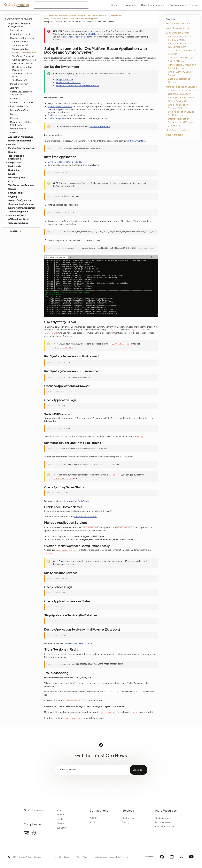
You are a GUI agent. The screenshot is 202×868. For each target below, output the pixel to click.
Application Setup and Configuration (106, 16)
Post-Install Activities (19, 106)
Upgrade (14, 118)
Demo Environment (18, 84)
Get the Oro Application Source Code (21, 93)
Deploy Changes (18, 129)
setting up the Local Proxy (85, 516)
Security (11, 152)
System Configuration (19, 200)
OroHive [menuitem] (193, 5)
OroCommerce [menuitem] (178, 5)
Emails (12, 174)
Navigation (14, 170)
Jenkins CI (15, 88)
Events (60, 819)
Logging (13, 196)
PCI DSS (93, 818)
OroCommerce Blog (165, 827)
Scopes (12, 189)
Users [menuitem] (114, 5)
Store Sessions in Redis (178, 130)
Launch (14, 114)
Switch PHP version (178, 61)
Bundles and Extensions (19, 140)
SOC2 (92, 822)
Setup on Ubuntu (20, 42)
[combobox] (61, 5)
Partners (60, 815)
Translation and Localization (15, 157)
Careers (60, 823)
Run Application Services (181, 97)
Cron (11, 181)
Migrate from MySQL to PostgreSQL (21, 123)
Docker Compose (56, 118)
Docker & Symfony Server (24, 52)
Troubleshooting (174, 135)
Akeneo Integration (18, 212)
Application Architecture (19, 137)
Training (126, 822)
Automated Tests (16, 215)
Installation (15, 98)
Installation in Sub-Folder (22, 102)
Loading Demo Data (19, 110)
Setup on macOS (20, 45)
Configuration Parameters (24, 60)
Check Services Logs (179, 101)
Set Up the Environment (178, 23)
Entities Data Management (21, 148)
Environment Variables (23, 63)
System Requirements (20, 34)
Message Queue (15, 177)
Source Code (16, 30)
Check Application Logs (181, 57)
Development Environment (22, 38)
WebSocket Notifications (20, 185)
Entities (11, 144)
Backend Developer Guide (80, 16)
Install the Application (177, 28)
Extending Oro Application (21, 208)
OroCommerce (36, 810)
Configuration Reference (20, 204)
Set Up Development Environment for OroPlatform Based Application (72, 19)
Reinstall (14, 133)
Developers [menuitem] (129, 5)
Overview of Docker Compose (78, 643)
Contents (170, 19)
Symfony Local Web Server (60, 106)
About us (61, 810)
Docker (51, 115)
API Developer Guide (17, 219)
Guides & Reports (163, 818)
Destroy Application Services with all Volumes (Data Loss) (181, 122)
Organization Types (18, 223)
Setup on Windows (21, 49)
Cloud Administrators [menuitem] (152, 5)
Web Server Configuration (24, 56)
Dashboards (15, 166)
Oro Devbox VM (19, 80)
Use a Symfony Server (177, 33)
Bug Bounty (62, 828)
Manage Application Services (181, 87)
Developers (63, 16)
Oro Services (128, 818)
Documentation (51, 16)
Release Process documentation (75, 37)
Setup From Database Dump (22, 75)
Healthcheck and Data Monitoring (22, 68)
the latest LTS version (94, 34)
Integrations (13, 162)
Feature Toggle (16, 193)
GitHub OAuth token (137, 141)
